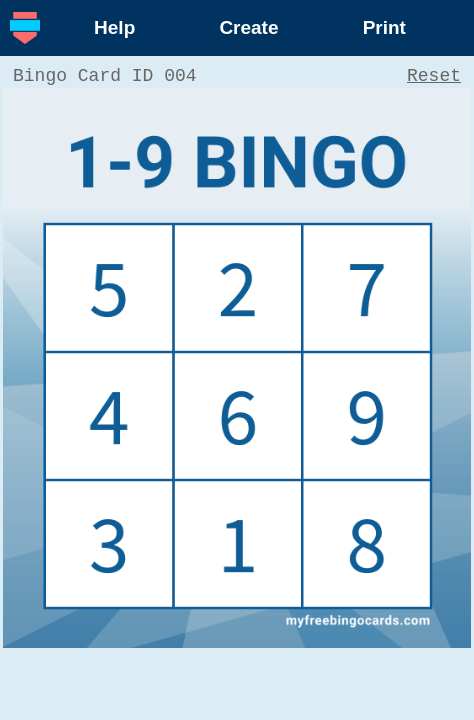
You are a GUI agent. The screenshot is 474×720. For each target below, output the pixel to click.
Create (248, 27)
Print (384, 27)
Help (114, 27)
